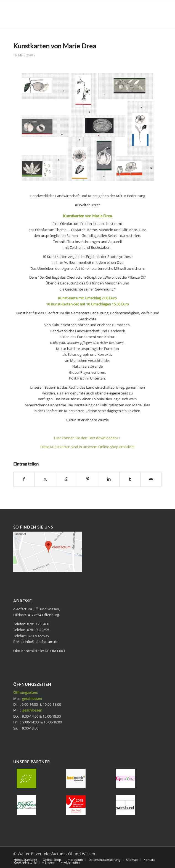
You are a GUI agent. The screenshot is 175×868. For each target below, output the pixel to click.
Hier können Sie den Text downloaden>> (87, 438)
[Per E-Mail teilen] (151, 479)
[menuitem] (25, 860)
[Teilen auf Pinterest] (88, 479)
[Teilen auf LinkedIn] (109, 479)
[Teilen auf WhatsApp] (67, 479)
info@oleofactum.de (42, 642)
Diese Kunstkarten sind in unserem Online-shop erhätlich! (87, 447)
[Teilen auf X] (45, 479)
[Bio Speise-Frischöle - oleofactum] (73, 14)
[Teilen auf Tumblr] (130, 479)
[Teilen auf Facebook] (24, 479)
